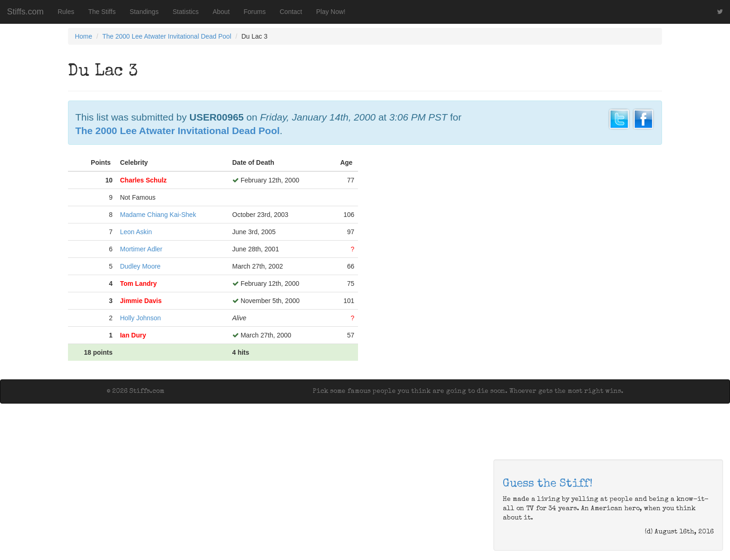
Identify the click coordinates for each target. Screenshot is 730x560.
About (221, 12)
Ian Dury (133, 335)
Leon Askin (136, 232)
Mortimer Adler (141, 249)
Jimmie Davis (141, 301)
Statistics (186, 12)
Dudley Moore (140, 266)
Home (84, 36)
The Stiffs (102, 12)
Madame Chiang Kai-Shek (158, 215)
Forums (254, 12)
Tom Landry (139, 283)
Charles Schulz (143, 180)
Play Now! (331, 12)
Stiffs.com (25, 12)
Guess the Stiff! (548, 484)
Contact (291, 12)
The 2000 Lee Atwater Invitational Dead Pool (167, 36)
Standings (144, 12)
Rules (66, 12)
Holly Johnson (141, 318)
